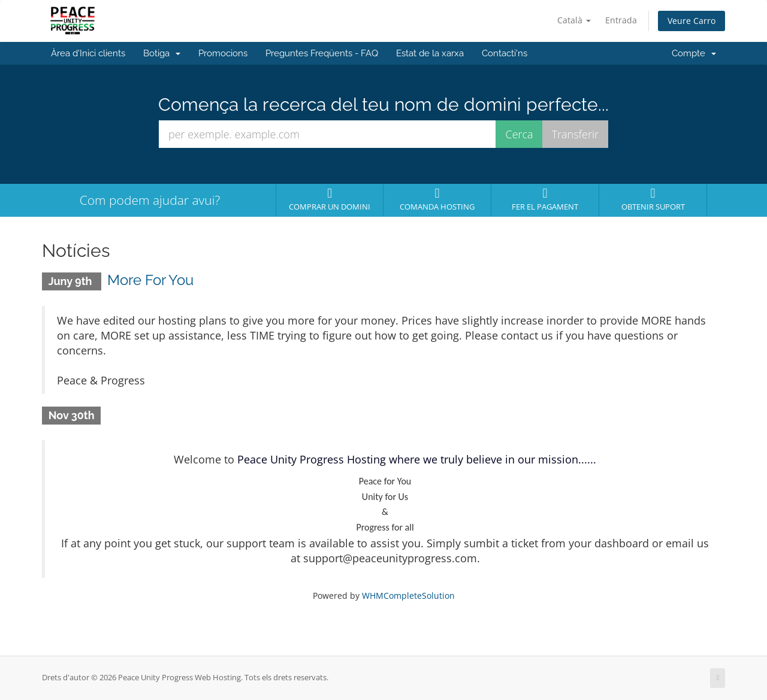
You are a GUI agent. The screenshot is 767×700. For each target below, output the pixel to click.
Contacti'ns (505, 53)
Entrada (621, 20)
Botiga (162, 53)
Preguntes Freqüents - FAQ (322, 53)
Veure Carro (691, 21)
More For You (150, 280)
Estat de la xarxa (430, 53)
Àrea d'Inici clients (88, 53)
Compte (694, 53)
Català (574, 20)
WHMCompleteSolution (408, 596)
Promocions (223, 53)
